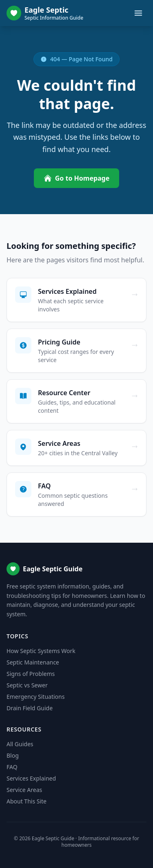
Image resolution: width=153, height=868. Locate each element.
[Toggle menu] (138, 13)
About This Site (27, 801)
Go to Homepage (77, 178)
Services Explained (31, 778)
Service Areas (24, 790)
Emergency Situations (35, 697)
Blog (13, 755)
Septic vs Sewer (27, 685)
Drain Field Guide (30, 708)
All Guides (20, 744)
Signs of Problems (31, 674)
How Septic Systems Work (41, 651)
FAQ (12, 767)
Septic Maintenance (33, 662)
